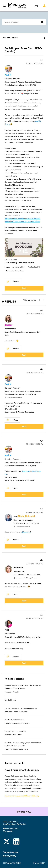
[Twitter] (7, 842)
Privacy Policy (10, 856)
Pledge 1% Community (17, 6)
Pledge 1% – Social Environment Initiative (21, 708)
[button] (24, 248)
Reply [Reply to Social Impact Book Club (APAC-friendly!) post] (24, 288)
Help (36, 6)
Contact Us (8, 831)
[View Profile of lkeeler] (9, 325)
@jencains (26, 471)
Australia (9, 692)
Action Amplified (18, 267)
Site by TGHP (39, 863)
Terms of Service (11, 852)
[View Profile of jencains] (18, 567)
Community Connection (14, 271)
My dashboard (10, 700)
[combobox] (24, 22)
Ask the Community (13, 723)
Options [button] (44, 38)
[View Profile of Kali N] (8, 75)
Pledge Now (24, 812)
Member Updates (11, 37)
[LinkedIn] (16, 842)
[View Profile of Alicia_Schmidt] (26, 516)
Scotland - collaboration (14, 720)
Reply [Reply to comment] (24, 355)
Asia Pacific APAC (34, 267)
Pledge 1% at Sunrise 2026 (15, 731)
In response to (14, 397)
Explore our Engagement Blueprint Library (22, 796)
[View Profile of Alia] (7, 630)
